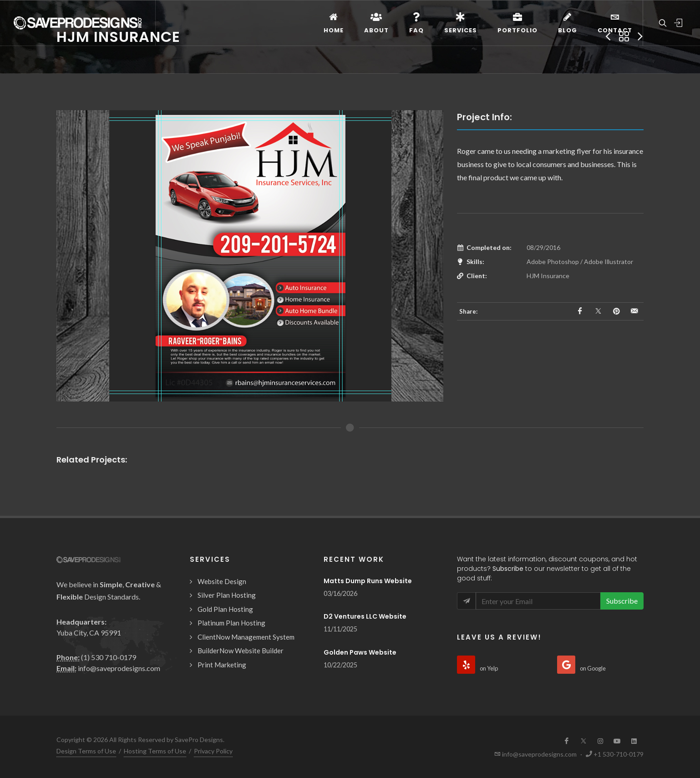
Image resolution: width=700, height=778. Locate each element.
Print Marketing (222, 665)
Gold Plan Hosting (225, 609)
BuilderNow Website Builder (241, 651)
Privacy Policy (213, 751)
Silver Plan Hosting (227, 595)
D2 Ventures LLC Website (365, 616)
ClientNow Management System (246, 637)
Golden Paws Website (360, 652)
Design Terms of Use (86, 751)
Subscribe (622, 601)
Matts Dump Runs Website (368, 581)
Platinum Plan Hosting (231, 623)
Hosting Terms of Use (155, 751)
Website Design (222, 581)
